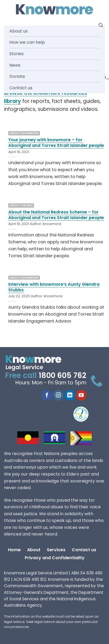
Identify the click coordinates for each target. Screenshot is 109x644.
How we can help (27, 42)
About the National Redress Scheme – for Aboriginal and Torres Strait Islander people (56, 215)
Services (56, 550)
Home (14, 550)
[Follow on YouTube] (81, 395)
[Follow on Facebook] (47, 395)
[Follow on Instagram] (58, 395)
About (34, 550)
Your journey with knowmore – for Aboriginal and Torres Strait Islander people (56, 143)
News (15, 65)
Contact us (21, 88)
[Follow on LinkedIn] (70, 395)
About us (18, 31)
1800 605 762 (62, 375)
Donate (17, 76)
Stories (16, 54)
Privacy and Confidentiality (55, 558)
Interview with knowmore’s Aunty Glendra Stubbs (54, 287)
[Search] (101, 25)
